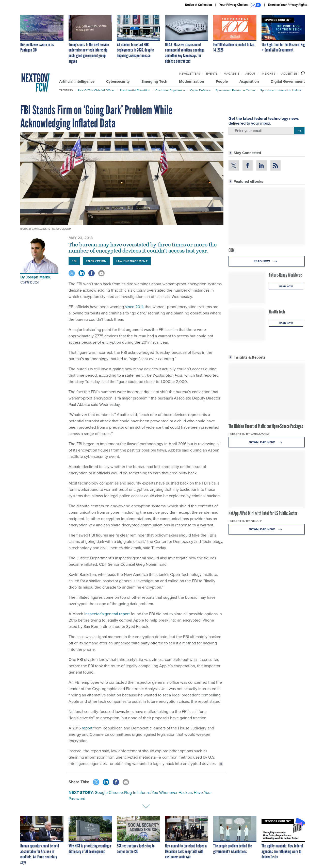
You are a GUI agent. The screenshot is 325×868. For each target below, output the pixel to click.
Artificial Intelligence (77, 81)
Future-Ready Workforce (285, 275)
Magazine (231, 74)
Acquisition (249, 81)
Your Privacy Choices (240, 5)
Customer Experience (170, 90)
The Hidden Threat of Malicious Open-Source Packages (266, 426)
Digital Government (288, 81)
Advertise (289, 74)
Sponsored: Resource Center (235, 90)
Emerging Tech (154, 81)
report (87, 728)
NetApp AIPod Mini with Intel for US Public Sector (263, 513)
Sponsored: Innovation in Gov (281, 90)
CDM (232, 250)
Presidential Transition (135, 90)
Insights (268, 74)
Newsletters (190, 74)
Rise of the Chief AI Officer (96, 90)
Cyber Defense (200, 90)
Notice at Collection (198, 5)
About (250, 74)
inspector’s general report (107, 614)
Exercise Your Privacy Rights (288, 5)
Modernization (192, 81)
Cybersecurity (118, 81)
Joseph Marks (38, 277)
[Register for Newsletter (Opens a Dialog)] (299, 131)
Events (212, 74)
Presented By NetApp (245, 521)
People (222, 81)
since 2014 (134, 307)
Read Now (267, 261)
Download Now (267, 442)
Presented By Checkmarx (249, 434)
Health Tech (277, 312)
